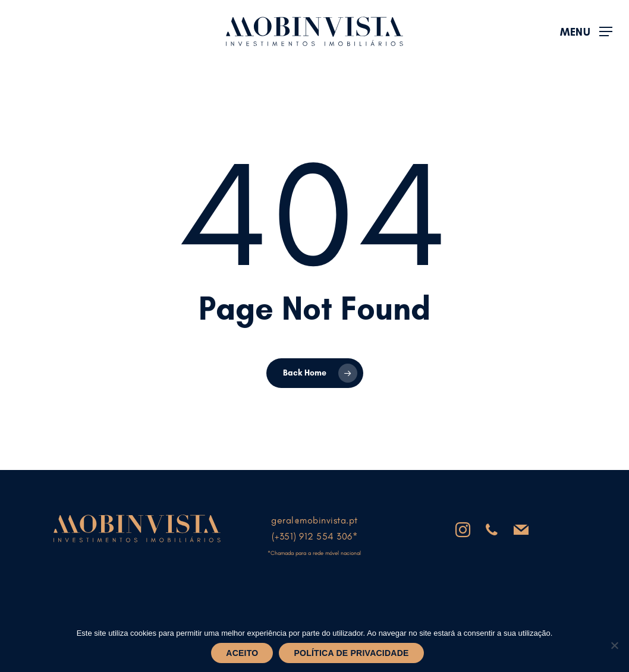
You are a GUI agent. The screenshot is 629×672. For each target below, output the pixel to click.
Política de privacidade (351, 653)
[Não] (614, 645)
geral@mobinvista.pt (314, 520)
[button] (586, 32)
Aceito (242, 653)
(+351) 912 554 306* (315, 536)
